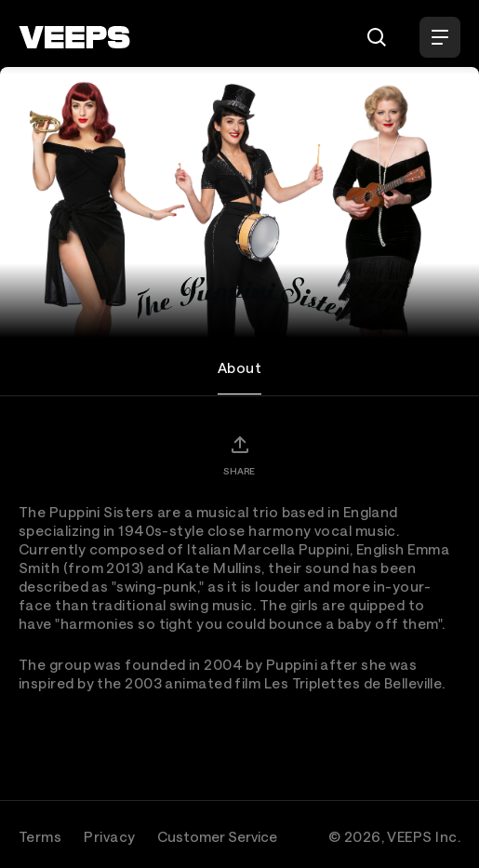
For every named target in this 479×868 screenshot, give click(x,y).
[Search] (377, 37)
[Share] (239, 455)
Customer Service (217, 836)
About (239, 367)
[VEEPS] (74, 37)
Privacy (109, 836)
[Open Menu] (440, 37)
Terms (40, 836)
